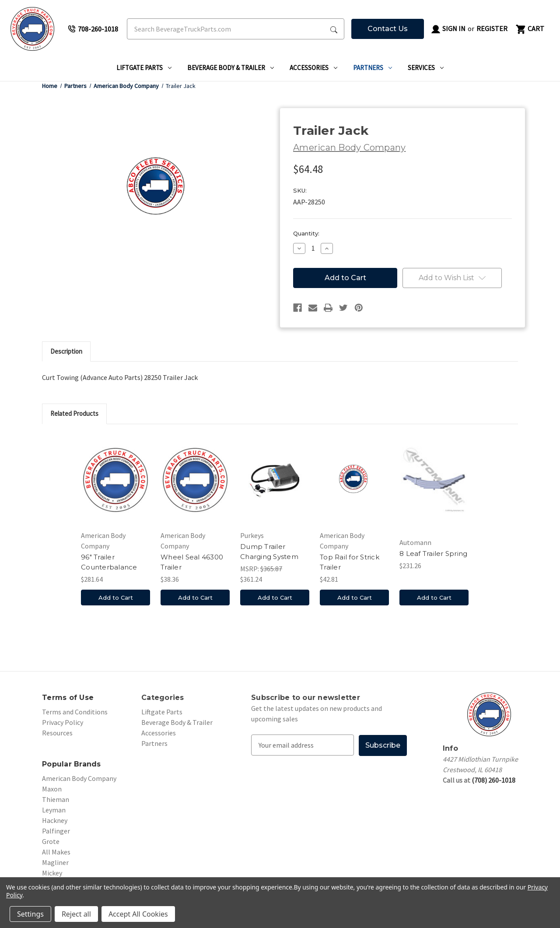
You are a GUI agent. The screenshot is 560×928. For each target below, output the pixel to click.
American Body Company (79, 778)
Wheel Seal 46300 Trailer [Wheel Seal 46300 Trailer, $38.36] (192, 562)
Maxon (52, 789)
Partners (373, 68)
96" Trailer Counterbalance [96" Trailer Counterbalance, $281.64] (109, 562)
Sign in (448, 29)
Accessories (313, 68)
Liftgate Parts (144, 68)
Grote (51, 841)
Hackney (55, 820)
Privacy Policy (63, 722)
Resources (57, 733)
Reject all (76, 914)
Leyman (54, 810)
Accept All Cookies (138, 914)
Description (66, 351)
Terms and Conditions (75, 712)
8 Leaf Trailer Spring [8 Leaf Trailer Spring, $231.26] (433, 554)
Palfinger (56, 831)
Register (492, 28)
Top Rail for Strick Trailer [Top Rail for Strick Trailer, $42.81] (350, 562)
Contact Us (388, 29)
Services (426, 68)
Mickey (52, 873)
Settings (30, 914)
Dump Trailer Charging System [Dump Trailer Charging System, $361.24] (269, 552)
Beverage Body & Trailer (231, 68)
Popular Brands (72, 764)
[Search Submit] (334, 29)
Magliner (55, 862)
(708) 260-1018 (493, 780)
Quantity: (306, 233)
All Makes (56, 852)
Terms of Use (68, 698)
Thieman (56, 799)
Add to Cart (116, 598)
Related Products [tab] (74, 413)
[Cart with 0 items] (529, 29)
